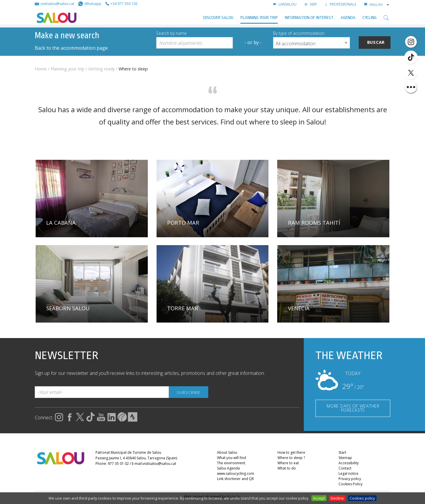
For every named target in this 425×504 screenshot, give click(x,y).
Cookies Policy (351, 484)
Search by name (171, 33)
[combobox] (380, 5)
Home (41, 69)
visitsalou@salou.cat (159, 464)
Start (342, 452)
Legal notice (348, 473)
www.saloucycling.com (236, 473)
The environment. (231, 463)
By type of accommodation (299, 33)
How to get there (291, 452)
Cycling (370, 18)
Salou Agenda (228, 468)
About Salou (227, 452)
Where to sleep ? (291, 458)
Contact (345, 468)
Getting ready (102, 69)
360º (311, 4)
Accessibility (349, 463)
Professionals (341, 4)
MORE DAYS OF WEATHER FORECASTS (353, 408)
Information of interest (309, 18)
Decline (337, 498)
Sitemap (345, 458)
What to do (287, 468)
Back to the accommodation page (71, 48)
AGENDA (348, 18)
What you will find (231, 458)
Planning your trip (259, 18)
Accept (319, 498)
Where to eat (288, 463)
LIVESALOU (285, 4)
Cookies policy (362, 498)
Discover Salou (218, 18)
